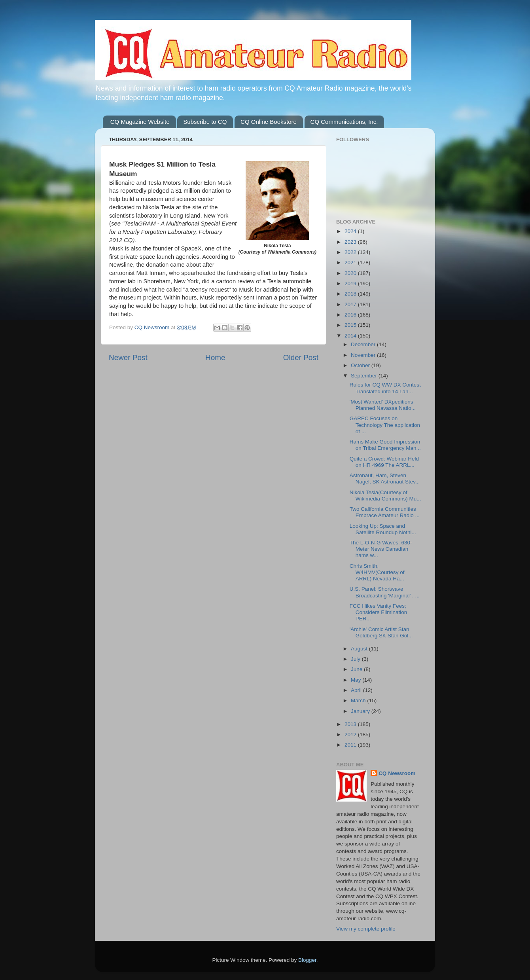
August (360, 649)
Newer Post (128, 357)
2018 (351, 294)
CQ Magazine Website (140, 122)
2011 (351, 745)
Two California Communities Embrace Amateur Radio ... (385, 512)
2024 (351, 231)
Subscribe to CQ (205, 122)
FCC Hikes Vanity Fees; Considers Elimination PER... (379, 612)
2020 (351, 273)
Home (215, 357)
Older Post (301, 357)
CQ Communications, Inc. (344, 122)
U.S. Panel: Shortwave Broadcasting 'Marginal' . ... (385, 592)
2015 (351, 325)
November (364, 355)
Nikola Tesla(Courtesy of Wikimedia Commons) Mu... (385, 496)
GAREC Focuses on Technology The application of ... (385, 425)
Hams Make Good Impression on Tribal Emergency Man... (385, 445)
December (364, 344)
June (357, 669)
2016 (351, 315)
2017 (351, 304)
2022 (351, 252)
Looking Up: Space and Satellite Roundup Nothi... (383, 529)
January (361, 711)
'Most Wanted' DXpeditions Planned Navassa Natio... (383, 405)
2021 (351, 263)
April (357, 690)
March (359, 700)
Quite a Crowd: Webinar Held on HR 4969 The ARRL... (384, 462)
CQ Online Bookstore (269, 122)
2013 (351, 724)
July (356, 659)
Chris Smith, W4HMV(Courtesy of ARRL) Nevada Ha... (377, 572)
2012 (351, 735)
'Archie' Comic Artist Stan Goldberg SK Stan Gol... (381, 632)
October (361, 365)
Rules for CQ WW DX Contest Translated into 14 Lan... (385, 388)
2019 (351, 283)
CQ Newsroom (397, 773)
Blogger (307, 960)
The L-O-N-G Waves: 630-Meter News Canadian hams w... (381, 549)
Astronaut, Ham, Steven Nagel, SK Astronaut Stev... (385, 479)
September (365, 376)
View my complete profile (366, 929)
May (357, 680)
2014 (351, 336)
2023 (351, 242)
